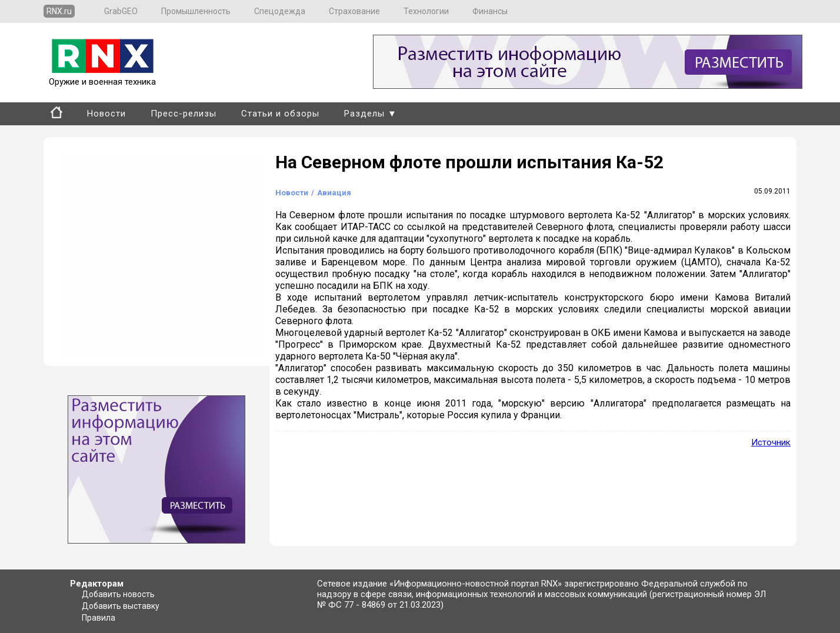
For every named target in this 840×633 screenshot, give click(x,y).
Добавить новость (118, 594)
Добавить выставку (121, 606)
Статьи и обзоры (280, 114)
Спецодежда (280, 11)
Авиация (334, 193)
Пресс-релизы (184, 114)
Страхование (354, 11)
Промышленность (196, 11)
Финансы (490, 11)
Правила (99, 618)
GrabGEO (121, 11)
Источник (771, 442)
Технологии (426, 11)
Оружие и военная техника (102, 76)
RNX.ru (59, 11)
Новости (106, 114)
